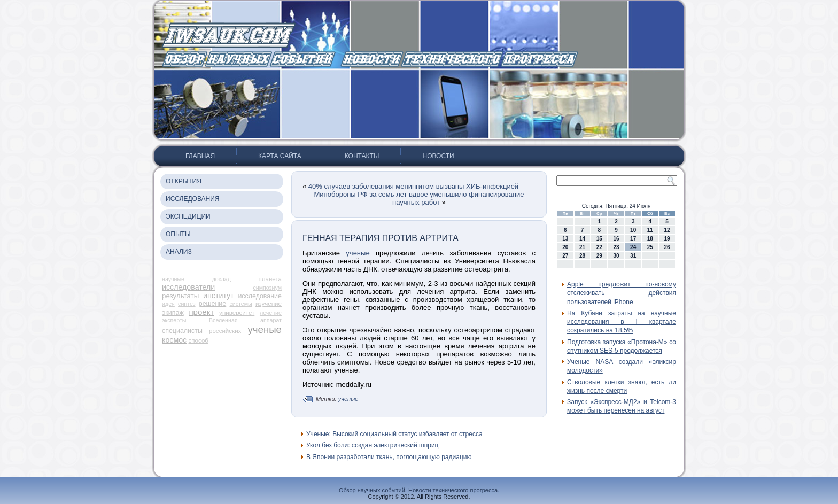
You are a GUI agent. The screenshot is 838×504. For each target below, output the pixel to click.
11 (650, 230)
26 (667, 247)
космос (174, 340)
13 (565, 239)
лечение (271, 313)
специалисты (182, 331)
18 (650, 239)
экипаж (173, 313)
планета (270, 279)
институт (219, 296)
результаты (180, 296)
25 (650, 247)
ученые (265, 329)
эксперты (174, 320)
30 (616, 256)
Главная (200, 156)
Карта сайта (280, 156)
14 (582, 239)
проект (201, 312)
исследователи (188, 287)
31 (633, 256)
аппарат (271, 320)
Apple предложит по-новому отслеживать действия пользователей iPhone (622, 293)
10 (633, 230)
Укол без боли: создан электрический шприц (373, 445)
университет (237, 313)
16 (616, 239)
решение (212, 304)
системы (240, 304)
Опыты (178, 234)
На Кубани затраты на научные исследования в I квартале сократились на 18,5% (622, 322)
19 (667, 239)
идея (168, 304)
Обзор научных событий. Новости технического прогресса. (419, 490)
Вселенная (223, 320)
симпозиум (267, 288)
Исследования (192, 199)
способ (199, 340)
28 (582, 256)
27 (565, 256)
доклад (222, 279)
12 (667, 230)
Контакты (362, 156)
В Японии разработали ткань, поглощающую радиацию (389, 457)
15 (599, 239)
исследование (260, 296)
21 (582, 247)
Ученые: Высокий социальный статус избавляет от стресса (394, 434)
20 (565, 247)
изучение (269, 304)
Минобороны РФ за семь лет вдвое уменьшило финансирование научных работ (419, 198)
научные (173, 279)
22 (599, 247)
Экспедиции (188, 216)
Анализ (179, 252)
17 (633, 239)
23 (616, 247)
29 (599, 256)
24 (633, 247)
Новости (438, 156)
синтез (187, 304)
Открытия (184, 181)
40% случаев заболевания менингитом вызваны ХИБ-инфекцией (413, 186)
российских (225, 331)
